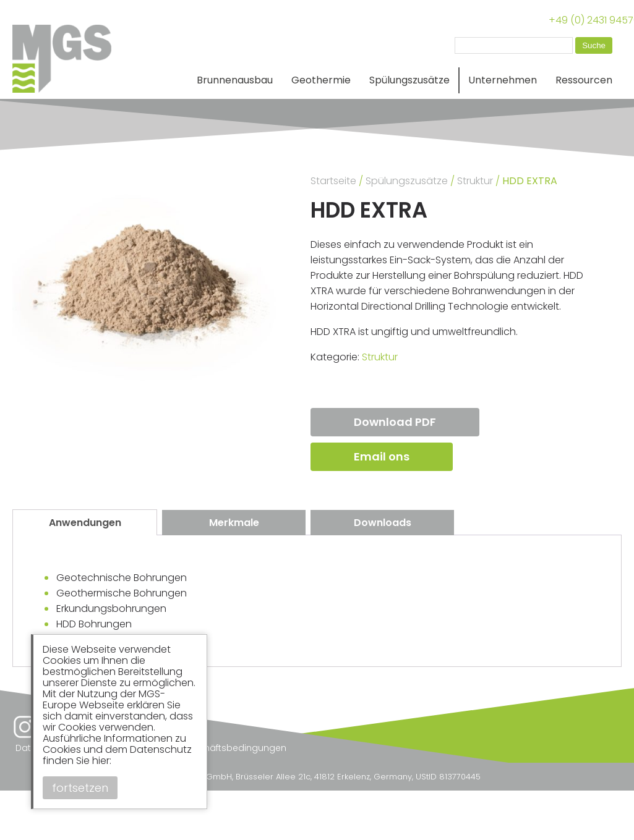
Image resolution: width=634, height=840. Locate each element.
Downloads (383, 523)
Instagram (25, 727)
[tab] (85, 522)
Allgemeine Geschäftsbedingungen (208, 748)
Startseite (333, 181)
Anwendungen (85, 523)
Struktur (475, 181)
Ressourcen (584, 80)
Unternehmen (503, 80)
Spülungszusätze (409, 80)
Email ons (382, 456)
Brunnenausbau (235, 80)
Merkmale (234, 523)
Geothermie (321, 80)
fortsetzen (80, 788)
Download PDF (395, 422)
